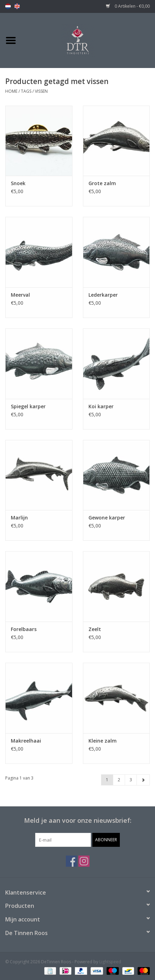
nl (8, 6)
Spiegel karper (28, 406)
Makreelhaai (26, 741)
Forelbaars (24, 629)
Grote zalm (102, 183)
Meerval (20, 295)
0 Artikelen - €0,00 (128, 6)
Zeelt (95, 629)
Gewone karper (107, 518)
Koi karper (101, 406)
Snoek (18, 183)
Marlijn (19, 518)
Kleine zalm (103, 741)
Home (11, 91)
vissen (41, 91)
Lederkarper (103, 295)
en (17, 6)
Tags (26, 91)
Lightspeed (110, 962)
